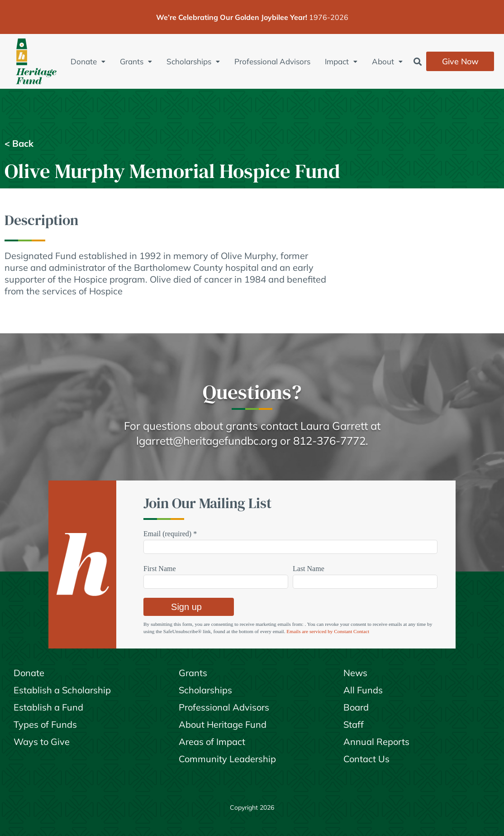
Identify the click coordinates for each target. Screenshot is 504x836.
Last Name (309, 569)
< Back (19, 144)
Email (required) (170, 534)
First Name (160, 569)
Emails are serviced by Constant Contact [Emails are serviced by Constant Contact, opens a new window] (328, 631)
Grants (136, 61)
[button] (417, 61)
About (387, 61)
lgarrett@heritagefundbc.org (207, 441)
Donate (88, 61)
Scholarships (193, 61)
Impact (341, 61)
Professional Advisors (272, 61)
